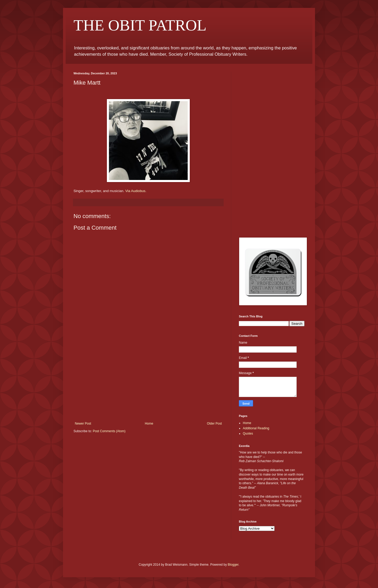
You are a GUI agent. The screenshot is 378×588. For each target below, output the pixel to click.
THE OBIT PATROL (140, 25)
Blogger (233, 565)
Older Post (214, 424)
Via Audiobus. (136, 191)
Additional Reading (256, 428)
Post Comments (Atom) (109, 431)
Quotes (248, 434)
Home (149, 424)
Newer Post (83, 424)
